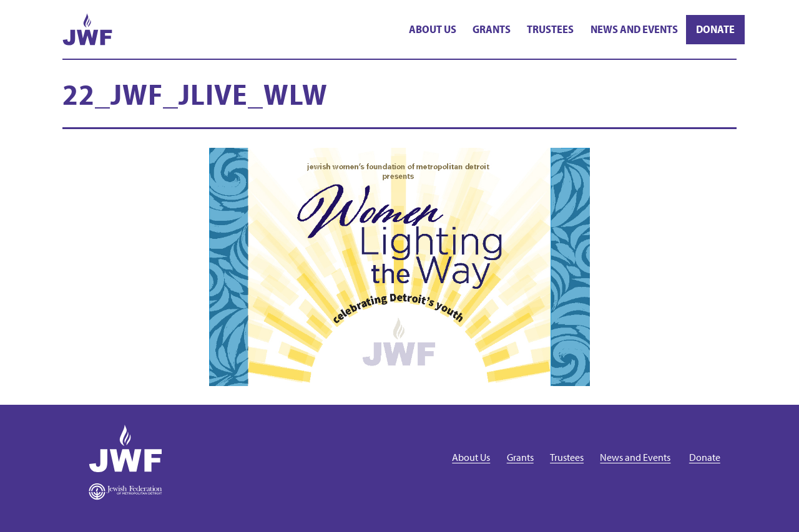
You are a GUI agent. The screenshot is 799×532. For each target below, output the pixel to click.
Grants (492, 29)
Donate (715, 29)
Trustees (550, 29)
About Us (433, 29)
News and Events (634, 29)
